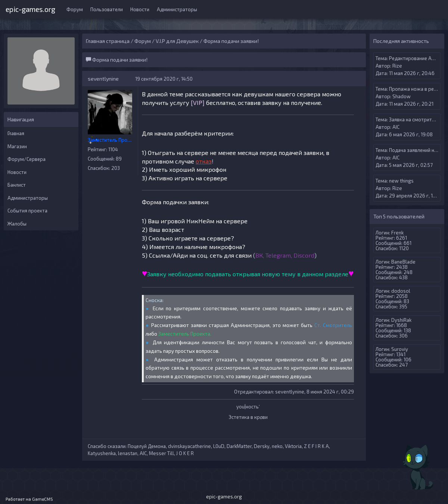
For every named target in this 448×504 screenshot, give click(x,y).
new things (401, 181)
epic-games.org (30, 8)
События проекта (27, 211)
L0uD (219, 446)
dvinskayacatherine (189, 446)
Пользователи (107, 9)
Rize (397, 66)
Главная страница (108, 41)
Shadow (402, 96)
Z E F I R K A (316, 446)
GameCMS (43, 499)
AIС (143, 453)
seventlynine (103, 79)
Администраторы (177, 9)
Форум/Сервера (27, 159)
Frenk (397, 233)
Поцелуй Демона (147, 446)
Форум (75, 9)
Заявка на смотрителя (414, 119)
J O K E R (185, 453)
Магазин (17, 146)
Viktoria (293, 446)
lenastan (128, 453)
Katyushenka (102, 453)
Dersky (262, 446)
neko (277, 446)
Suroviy (400, 349)
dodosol (401, 291)
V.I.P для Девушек (177, 41)
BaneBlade (403, 262)
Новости (140, 9)
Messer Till (161, 453)
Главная (16, 133)
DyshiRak (401, 320)
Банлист (17, 185)
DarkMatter (239, 446)
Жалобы (17, 224)
